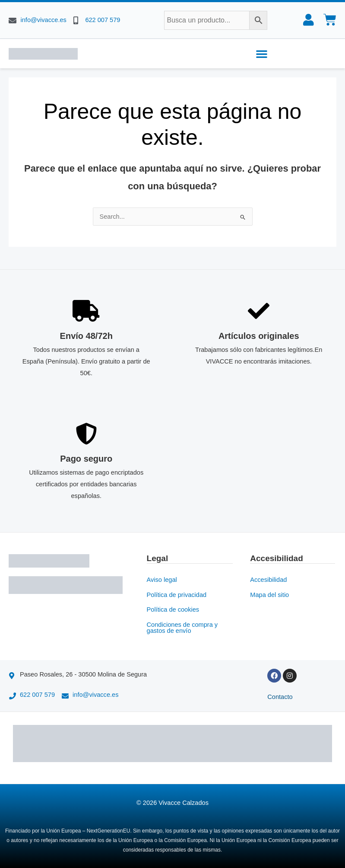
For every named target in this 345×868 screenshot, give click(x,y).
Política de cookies (173, 609)
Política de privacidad (177, 594)
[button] (262, 54)
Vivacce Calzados (184, 802)
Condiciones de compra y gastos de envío (182, 627)
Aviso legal (162, 579)
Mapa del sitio (269, 594)
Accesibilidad (268, 579)
